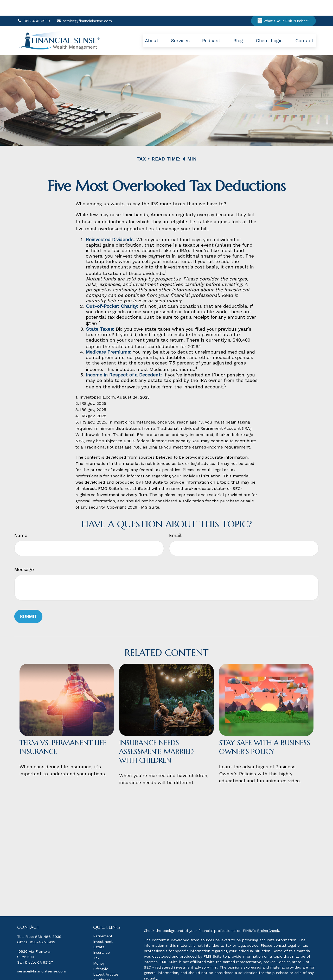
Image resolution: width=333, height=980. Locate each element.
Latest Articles (106, 959)
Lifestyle (101, 953)
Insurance (101, 937)
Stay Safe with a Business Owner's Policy (265, 732)
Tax (96, 942)
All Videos (102, 964)
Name (21, 520)
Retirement (103, 920)
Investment (103, 926)
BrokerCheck (268, 915)
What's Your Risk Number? (284, 5)
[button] (152, 25)
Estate (99, 931)
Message (24, 554)
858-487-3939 (43, 926)
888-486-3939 (34, 5)
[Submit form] (28, 601)
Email (175, 520)
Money (99, 948)
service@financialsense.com (84, 5)
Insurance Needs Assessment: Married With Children (156, 736)
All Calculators (106, 970)
